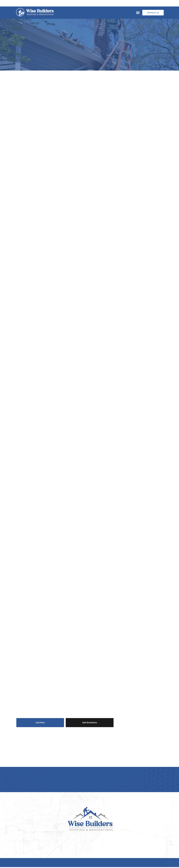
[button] (138, 13)
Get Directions (90, 723)
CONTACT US (153, 13)
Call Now (40, 723)
